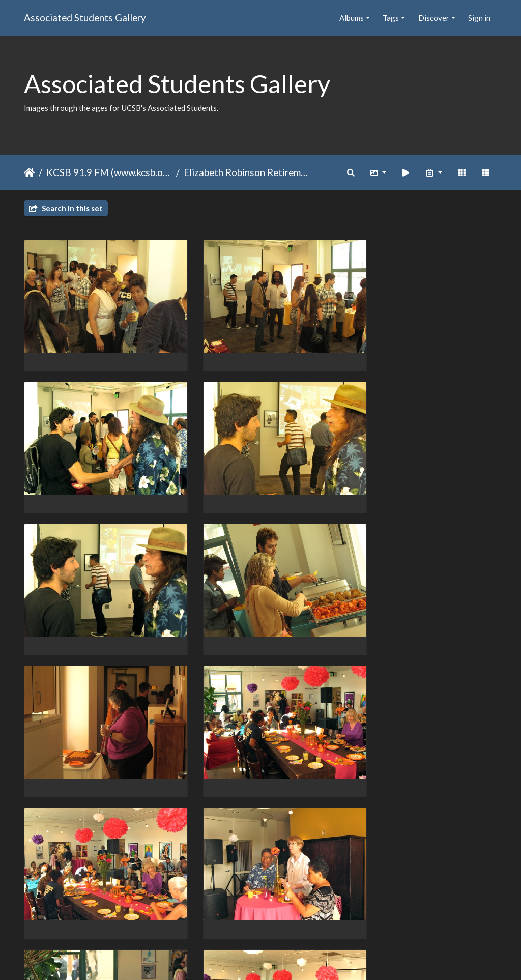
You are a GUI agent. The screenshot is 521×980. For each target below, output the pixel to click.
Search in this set (66, 208)
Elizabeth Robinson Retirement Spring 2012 (247, 172)
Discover (434, 18)
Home (29, 172)
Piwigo (282, 959)
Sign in (479, 18)
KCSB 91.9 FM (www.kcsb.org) (109, 172)
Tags (391, 18)
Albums (352, 18)
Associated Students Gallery (85, 18)
